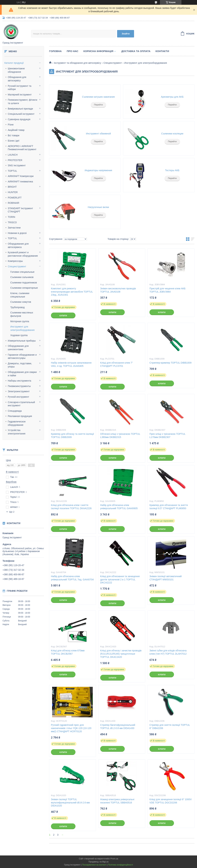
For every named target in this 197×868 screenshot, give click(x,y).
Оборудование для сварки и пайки (22, 374)
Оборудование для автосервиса (18, 245)
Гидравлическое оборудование (17, 423)
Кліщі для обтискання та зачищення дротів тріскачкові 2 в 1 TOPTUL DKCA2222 (120, 580)
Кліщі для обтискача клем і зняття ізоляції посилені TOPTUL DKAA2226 (71, 507)
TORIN (11, 217)
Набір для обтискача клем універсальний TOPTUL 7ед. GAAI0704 (72, 578)
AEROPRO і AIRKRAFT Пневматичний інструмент (22, 148)
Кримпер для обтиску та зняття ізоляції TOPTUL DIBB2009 (72, 436)
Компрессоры (15, 261)
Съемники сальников (22, 277)
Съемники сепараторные (24, 288)
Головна (55, 51)
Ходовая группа (19, 335)
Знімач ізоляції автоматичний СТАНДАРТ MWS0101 (166, 578)
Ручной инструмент (18, 397)
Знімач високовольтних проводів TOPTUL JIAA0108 (118, 290)
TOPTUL (12, 171)
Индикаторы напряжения (98, 170)
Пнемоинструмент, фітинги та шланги (23, 102)
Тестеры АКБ (172, 170)
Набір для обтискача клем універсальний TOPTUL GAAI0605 (119, 507)
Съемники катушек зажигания (98, 97)
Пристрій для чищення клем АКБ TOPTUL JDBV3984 (167, 290)
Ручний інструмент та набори (20, 88)
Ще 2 (12, 512)
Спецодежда (15, 411)
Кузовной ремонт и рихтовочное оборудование (23, 254)
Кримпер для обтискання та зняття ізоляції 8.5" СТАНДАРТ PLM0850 (169, 507)
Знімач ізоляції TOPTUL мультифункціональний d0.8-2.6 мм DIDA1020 (70, 803)
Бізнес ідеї (14, 141)
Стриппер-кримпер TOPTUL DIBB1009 (170, 363)
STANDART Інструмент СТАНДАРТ (20, 210)
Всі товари (14, 135)
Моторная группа (20, 321)
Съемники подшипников (24, 283)
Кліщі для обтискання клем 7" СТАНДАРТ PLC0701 (116, 364)
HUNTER (13, 192)
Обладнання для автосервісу (17, 79)
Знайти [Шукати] (126, 34)
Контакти (162, 51)
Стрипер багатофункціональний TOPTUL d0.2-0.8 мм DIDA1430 (118, 727)
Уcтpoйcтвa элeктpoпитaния (17, 432)
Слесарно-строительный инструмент (21, 404)
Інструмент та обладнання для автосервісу (77, 63)
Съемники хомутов (21, 302)
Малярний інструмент (20, 95)
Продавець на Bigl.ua (98, 862)
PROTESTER (15, 160)
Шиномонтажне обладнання (16, 70)
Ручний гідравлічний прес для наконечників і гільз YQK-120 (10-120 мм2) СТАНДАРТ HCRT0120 (71, 728)
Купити (63, 316)
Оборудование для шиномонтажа (18, 348)
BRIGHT (12, 187)
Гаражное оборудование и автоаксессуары (22, 356)
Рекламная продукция (20, 416)
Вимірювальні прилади (20, 109)
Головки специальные (22, 272)
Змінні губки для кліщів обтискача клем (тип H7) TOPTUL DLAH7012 (168, 652)
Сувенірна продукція (19, 119)
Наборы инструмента (19, 381)
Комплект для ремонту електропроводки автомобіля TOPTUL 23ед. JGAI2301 (72, 292)
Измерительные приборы (22, 341)
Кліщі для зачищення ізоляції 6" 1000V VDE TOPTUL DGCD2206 (171, 801)
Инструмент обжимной (98, 134)
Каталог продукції (14, 63)
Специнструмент (17, 266)
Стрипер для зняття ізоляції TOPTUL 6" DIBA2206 (170, 727)
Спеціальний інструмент (21, 114)
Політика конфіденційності (121, 865)
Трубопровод (17, 307)
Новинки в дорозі (17, 233)
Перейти (98, 105)
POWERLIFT (15, 198)
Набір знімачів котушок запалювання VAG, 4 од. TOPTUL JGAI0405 (71, 364)
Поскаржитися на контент (94, 865)
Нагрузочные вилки (98, 207)
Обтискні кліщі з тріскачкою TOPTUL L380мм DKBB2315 (120, 436)
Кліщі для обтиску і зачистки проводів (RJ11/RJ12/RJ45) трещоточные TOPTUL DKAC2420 (121, 654)
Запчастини (14, 228)
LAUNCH (13, 155)
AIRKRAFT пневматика (20, 182)
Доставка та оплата (136, 51)
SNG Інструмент (17, 165)
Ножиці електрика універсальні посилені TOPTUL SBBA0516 (117, 801)
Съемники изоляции (172, 134)
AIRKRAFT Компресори (21, 176)
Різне (11, 125)
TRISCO (12, 222)
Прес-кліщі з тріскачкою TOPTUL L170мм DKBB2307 (167, 436)
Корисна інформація (98, 51)
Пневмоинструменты (19, 386)
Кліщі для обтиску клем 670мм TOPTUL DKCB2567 (68, 652)
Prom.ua (114, 859)
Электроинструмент (19, 391)
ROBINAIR (14, 203)
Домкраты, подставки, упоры (20, 365)
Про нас (73, 51)
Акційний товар (16, 130)
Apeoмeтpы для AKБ (172, 97)
